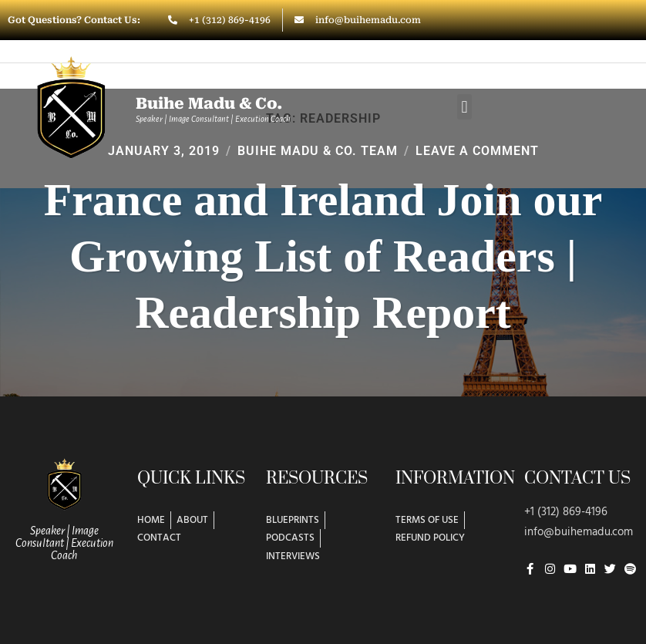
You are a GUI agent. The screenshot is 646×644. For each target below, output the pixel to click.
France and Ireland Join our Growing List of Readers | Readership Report (323, 258)
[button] (464, 107)
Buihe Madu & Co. (209, 103)
